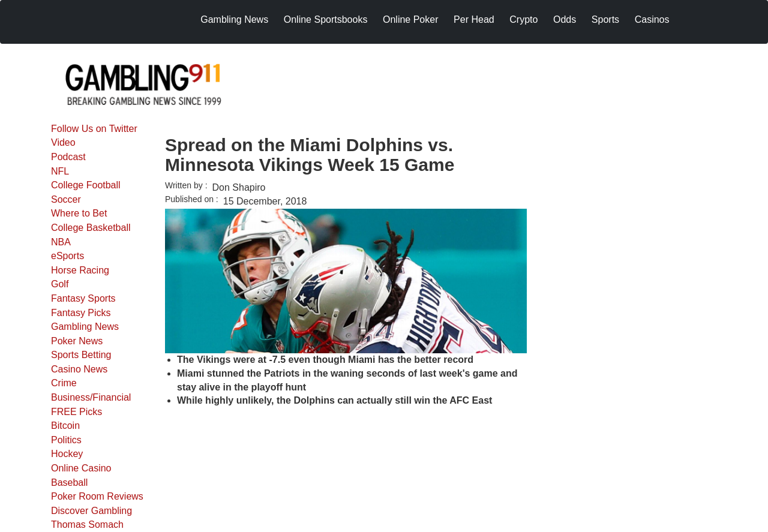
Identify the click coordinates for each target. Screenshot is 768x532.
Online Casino (81, 468)
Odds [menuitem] (565, 19)
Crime (64, 383)
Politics (66, 440)
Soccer (66, 199)
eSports (67, 256)
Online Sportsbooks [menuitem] (326, 19)
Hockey (67, 454)
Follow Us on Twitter (94, 129)
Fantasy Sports (83, 298)
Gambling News (85, 327)
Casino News (79, 369)
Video (63, 142)
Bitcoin (65, 426)
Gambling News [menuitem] (234, 19)
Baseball (69, 483)
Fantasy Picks (81, 313)
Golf (60, 284)
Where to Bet (79, 213)
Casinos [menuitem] (652, 19)
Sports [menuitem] (605, 19)
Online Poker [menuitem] (411, 19)
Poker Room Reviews (97, 496)
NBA (61, 242)
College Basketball (91, 228)
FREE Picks (76, 412)
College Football (86, 185)
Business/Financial (91, 397)
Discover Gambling (91, 511)
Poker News (77, 341)
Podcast (68, 157)
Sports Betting (81, 355)
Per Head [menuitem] (474, 19)
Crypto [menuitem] (523, 19)
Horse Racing (80, 270)
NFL (60, 171)
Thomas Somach (87, 525)
